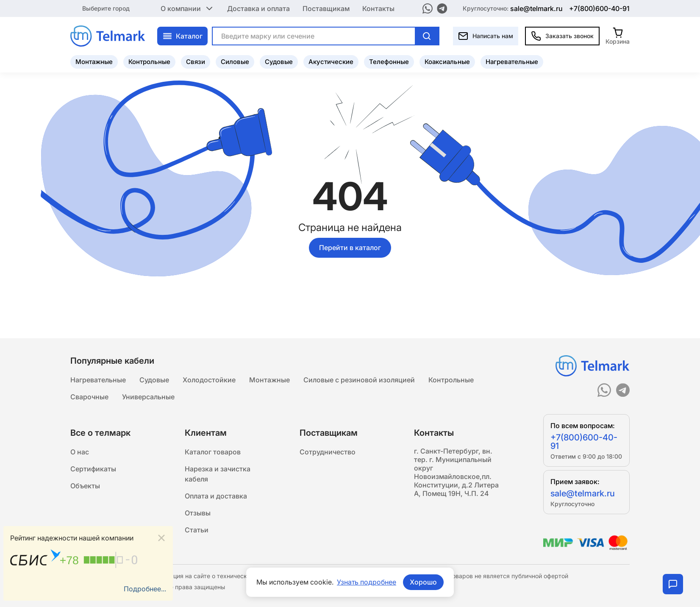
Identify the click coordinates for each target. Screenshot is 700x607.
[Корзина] (618, 36)
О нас (80, 452)
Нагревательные (512, 62)
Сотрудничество (328, 452)
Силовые (235, 62)
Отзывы (198, 513)
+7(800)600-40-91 (599, 8)
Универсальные (148, 397)
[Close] (161, 538)
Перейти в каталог (350, 248)
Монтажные (94, 62)
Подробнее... (145, 589)
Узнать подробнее (367, 582)
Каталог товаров (213, 452)
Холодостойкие (209, 380)
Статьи (197, 530)
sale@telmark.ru (536, 8)
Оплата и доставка (216, 496)
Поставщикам (326, 8)
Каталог (182, 36)
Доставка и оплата (258, 8)
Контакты (378, 8)
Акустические (331, 62)
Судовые (279, 62)
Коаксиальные (447, 62)
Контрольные (149, 62)
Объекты (85, 486)
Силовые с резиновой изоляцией (359, 380)
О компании (187, 8)
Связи (196, 62)
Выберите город (106, 8)
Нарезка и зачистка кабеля (218, 474)
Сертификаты (93, 469)
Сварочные (89, 397)
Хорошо (423, 582)
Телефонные (389, 62)
